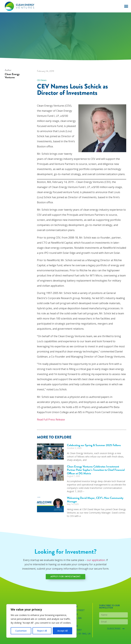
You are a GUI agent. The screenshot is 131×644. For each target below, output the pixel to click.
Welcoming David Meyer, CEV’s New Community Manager (95, 500)
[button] (126, 6)
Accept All (62, 631)
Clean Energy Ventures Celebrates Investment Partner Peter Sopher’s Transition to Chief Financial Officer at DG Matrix (96, 470)
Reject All (42, 631)
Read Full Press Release (51, 420)
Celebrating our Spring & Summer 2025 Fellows (94, 445)
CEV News (42, 80)
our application (96, 560)
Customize (21, 631)
